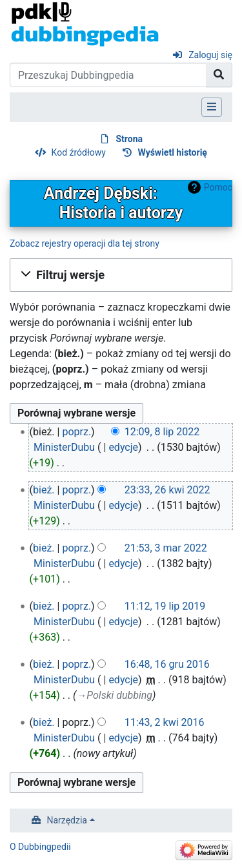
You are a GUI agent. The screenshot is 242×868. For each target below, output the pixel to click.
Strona (129, 139)
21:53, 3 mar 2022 (166, 548)
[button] (121, 275)
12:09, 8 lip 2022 (162, 432)
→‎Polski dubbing (114, 695)
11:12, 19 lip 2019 (165, 606)
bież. (44, 490)
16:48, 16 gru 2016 (167, 664)
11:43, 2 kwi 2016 (165, 722)
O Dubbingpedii (40, 847)
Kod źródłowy (79, 152)
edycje (123, 447)
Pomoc (218, 187)
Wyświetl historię (172, 152)
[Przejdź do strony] (219, 75)
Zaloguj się (210, 55)
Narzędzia (67, 820)
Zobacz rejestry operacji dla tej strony (85, 243)
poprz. (76, 432)
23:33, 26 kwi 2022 (167, 490)
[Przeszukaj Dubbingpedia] (108, 75)
